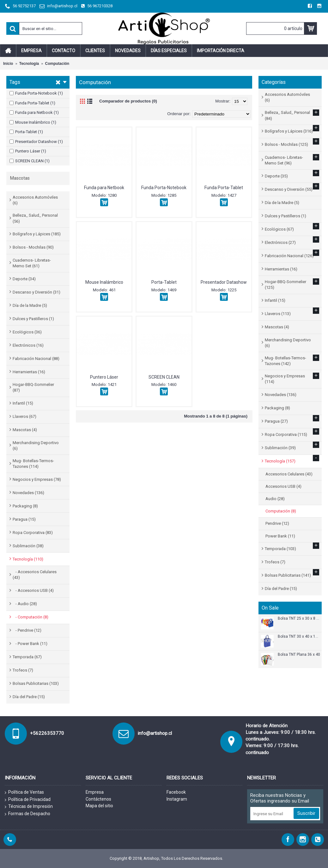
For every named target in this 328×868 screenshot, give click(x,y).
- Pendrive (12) (27, 630)
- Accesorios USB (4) (33, 590)
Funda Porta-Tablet (224, 188)
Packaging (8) (25, 506)
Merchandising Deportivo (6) (36, 446)
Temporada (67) (27, 657)
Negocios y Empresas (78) (37, 479)
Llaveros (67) (24, 416)
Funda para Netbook (104, 188)
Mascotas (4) (25, 430)
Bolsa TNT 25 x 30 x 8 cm (299, 619)
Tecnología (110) (28, 559)
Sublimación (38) (28, 546)
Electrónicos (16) (28, 345)
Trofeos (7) (23, 670)
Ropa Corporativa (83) (33, 533)
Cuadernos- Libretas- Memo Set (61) (32, 263)
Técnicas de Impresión (29, 807)
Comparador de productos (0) (128, 101)
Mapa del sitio (99, 806)
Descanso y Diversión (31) (36, 292)
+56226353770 (47, 733)
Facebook (176, 792)
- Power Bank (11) (30, 644)
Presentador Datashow (224, 282)
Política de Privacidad (28, 800)
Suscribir (306, 813)
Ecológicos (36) (27, 332)
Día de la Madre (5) (30, 305)
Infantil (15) (23, 403)
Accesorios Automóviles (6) (35, 200)
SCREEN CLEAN (164, 377)
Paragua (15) (24, 519)
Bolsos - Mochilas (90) (33, 247)
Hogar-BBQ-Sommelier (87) (33, 387)
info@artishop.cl (155, 733)
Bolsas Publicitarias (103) (36, 683)
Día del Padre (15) (29, 697)
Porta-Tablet (164, 282)
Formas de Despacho (27, 814)
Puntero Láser (104, 377)
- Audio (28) (25, 604)
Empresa (95, 792)
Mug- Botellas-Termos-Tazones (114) (33, 464)
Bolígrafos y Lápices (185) (37, 234)
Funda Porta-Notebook (164, 188)
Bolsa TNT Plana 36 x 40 (299, 655)
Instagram (177, 799)
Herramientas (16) (29, 372)
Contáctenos (98, 799)
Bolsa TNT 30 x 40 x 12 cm (299, 637)
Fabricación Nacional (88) (36, 359)
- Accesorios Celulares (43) (35, 575)
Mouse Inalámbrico (104, 282)
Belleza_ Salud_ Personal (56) (35, 218)
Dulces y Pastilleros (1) (33, 319)
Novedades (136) (28, 493)
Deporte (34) (24, 279)
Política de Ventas (24, 792)
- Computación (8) (30, 617)
